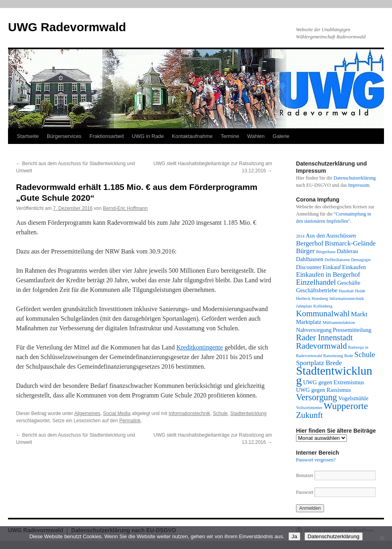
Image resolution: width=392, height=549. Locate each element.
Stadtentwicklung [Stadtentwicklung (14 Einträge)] (334, 375)
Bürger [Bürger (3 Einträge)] (305, 251)
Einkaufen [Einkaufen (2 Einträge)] (354, 267)
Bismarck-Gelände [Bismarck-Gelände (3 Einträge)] (350, 243)
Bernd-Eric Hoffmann (125, 208)
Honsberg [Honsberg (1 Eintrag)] (320, 298)
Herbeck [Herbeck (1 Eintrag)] (303, 298)
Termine (230, 136)
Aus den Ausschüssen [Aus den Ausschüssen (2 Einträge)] (331, 236)
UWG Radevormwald (67, 27)
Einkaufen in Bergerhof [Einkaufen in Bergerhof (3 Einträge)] (328, 274)
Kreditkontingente (200, 347)
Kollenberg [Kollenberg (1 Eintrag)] (323, 306)
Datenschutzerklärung (355, 178)
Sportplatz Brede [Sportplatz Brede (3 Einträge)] (319, 363)
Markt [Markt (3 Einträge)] (359, 314)
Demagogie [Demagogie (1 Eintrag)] (361, 260)
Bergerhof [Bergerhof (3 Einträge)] (310, 243)
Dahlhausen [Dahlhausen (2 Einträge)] (310, 259)
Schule (220, 413)
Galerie (281, 136)
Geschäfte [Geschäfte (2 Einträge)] (349, 283)
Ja (294, 536)
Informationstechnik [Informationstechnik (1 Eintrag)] (346, 298)
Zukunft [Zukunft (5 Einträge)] (309, 415)
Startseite (28, 136)
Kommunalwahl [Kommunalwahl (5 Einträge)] (323, 313)
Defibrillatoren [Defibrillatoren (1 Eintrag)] (337, 260)
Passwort (305, 492)
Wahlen (256, 136)
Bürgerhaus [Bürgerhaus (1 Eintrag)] (326, 252)
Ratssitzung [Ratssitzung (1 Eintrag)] (333, 356)
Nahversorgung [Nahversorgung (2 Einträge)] (314, 330)
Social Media (117, 413)
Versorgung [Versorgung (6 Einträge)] (317, 397)
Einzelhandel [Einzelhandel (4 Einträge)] (316, 282)
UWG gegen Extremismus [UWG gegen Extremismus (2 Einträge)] (334, 382)
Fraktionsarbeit (107, 136)
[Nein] (382, 538)
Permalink (130, 421)
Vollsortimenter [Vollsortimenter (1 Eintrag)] (309, 408)
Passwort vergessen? (316, 460)
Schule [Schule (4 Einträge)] (365, 354)
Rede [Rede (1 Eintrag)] (349, 356)
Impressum (359, 185)
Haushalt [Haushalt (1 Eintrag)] (346, 291)
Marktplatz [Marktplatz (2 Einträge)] (309, 322)
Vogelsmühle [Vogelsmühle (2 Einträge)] (353, 398)
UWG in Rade (148, 136)
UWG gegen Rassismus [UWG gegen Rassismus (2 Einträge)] (323, 390)
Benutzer (305, 475)
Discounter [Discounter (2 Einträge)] (309, 267)
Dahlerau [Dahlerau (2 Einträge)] (347, 251)
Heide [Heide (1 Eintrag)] (360, 291)
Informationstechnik (190, 413)
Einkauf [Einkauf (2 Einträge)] (332, 267)
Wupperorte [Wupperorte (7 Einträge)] (346, 406)
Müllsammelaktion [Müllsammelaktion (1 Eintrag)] (339, 322)
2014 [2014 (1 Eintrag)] (300, 236)
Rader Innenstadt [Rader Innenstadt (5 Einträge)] (324, 337)
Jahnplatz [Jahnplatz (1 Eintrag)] (304, 306)
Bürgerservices (64, 136)
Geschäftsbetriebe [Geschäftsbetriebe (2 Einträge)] (317, 290)
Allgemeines (87, 413)
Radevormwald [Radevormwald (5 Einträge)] (321, 346)
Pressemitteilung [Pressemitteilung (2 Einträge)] (352, 330)
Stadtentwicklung (249, 413)
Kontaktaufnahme (192, 136)
